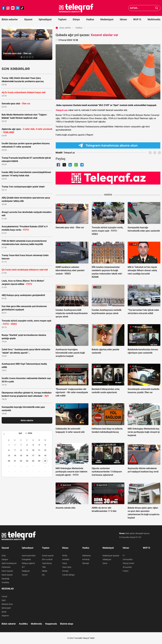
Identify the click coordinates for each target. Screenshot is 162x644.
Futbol (125, 571)
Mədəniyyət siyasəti (111, 556)
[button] (22, 57)
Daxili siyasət (7, 575)
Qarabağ (5, 579)
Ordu (4, 556)
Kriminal (86, 559)
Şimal (4, 612)
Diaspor (5, 559)
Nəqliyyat (26, 571)
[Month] (22, 433)
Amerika (66, 559)
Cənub (4, 596)
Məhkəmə (86, 556)
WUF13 (137, 19)
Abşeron (5, 616)
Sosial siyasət (48, 556)
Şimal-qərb (6, 608)
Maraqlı (86, 563)
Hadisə (90, 19)
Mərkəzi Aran (7, 604)
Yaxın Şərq (67, 567)
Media (45, 571)
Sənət (105, 563)
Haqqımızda (51, 624)
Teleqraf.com (62, 110)
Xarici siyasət (7, 571)
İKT (23, 567)
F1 (124, 556)
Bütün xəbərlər (10, 19)
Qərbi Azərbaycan (9, 563)
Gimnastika (128, 559)
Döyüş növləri (128, 563)
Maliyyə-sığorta (28, 563)
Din (43, 575)
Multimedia (154, 19)
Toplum (62, 19)
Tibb (44, 567)
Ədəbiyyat (107, 559)
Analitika (5, 582)
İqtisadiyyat (45, 19)
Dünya (76, 19)
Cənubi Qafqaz (68, 575)
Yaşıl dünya (47, 563)
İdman (123, 19)
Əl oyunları (127, 567)
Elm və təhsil (47, 559)
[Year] (32, 433)
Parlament (6, 567)
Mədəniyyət (107, 19)
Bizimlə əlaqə (67, 624)
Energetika (26, 559)
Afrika (65, 556)
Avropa (65, 571)
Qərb (4, 600)
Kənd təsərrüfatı (29, 556)
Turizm (25, 575)
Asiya (65, 563)
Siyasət (28, 19)
